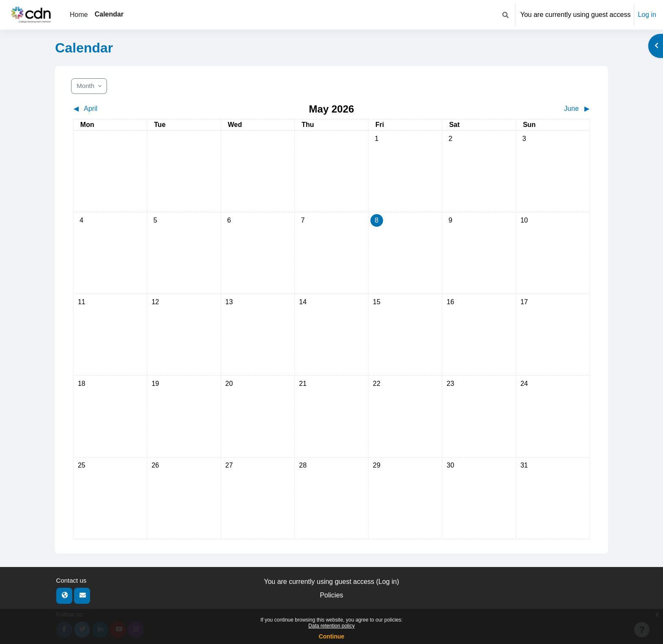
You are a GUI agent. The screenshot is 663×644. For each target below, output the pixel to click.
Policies (331, 595)
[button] (505, 15)
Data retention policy (331, 626)
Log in (647, 15)
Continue (332, 636)
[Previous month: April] (138, 109)
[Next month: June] (526, 109)
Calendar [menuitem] (109, 14)
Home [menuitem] (79, 15)
